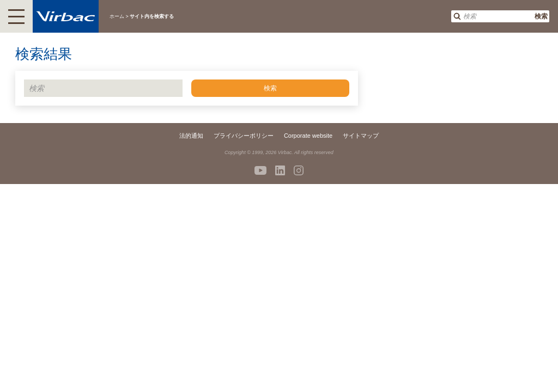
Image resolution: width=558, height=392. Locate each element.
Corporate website (308, 136)
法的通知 (191, 136)
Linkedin (280, 170)
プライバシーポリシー (244, 136)
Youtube (260, 170)
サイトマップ (361, 136)
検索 (541, 16)
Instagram (299, 170)
